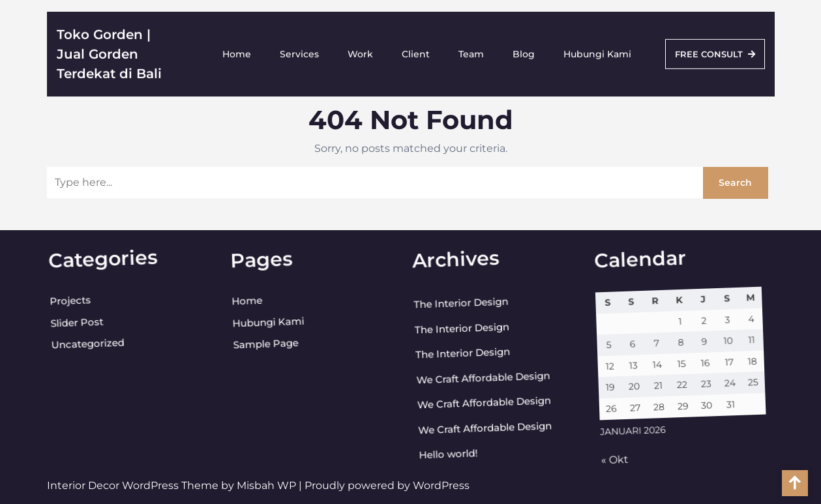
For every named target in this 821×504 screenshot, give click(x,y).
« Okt (616, 463)
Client (416, 52)
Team (471, 52)
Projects (62, 304)
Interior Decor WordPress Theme (134, 485)
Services (299, 52)
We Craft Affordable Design (479, 378)
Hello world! (448, 457)
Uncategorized (81, 346)
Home (237, 52)
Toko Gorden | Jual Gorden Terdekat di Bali (109, 52)
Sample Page (259, 346)
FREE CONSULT (715, 52)
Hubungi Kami (597, 52)
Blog (524, 52)
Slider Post (69, 326)
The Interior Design (452, 305)
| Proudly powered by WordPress (384, 485)
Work (360, 52)
